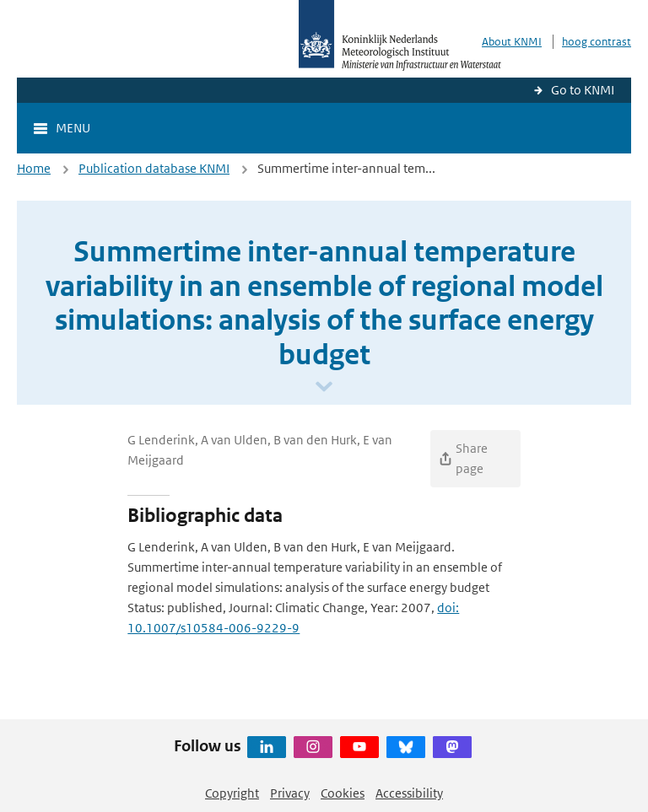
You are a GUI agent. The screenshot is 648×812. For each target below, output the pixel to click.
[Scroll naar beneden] (324, 387)
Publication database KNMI (154, 168)
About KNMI (512, 42)
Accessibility (409, 793)
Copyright (232, 793)
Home (34, 168)
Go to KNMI (583, 90)
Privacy (290, 793)
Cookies (343, 793)
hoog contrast (597, 42)
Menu (73, 128)
